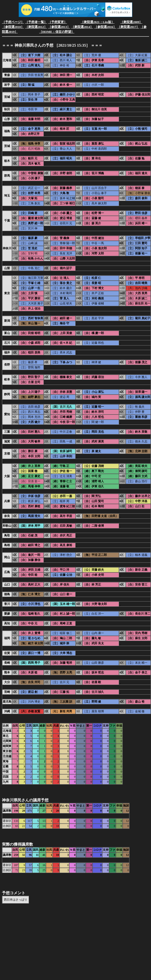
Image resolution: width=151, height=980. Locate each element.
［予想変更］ (58, 22)
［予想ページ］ (13, 22)
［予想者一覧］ (36, 22)
